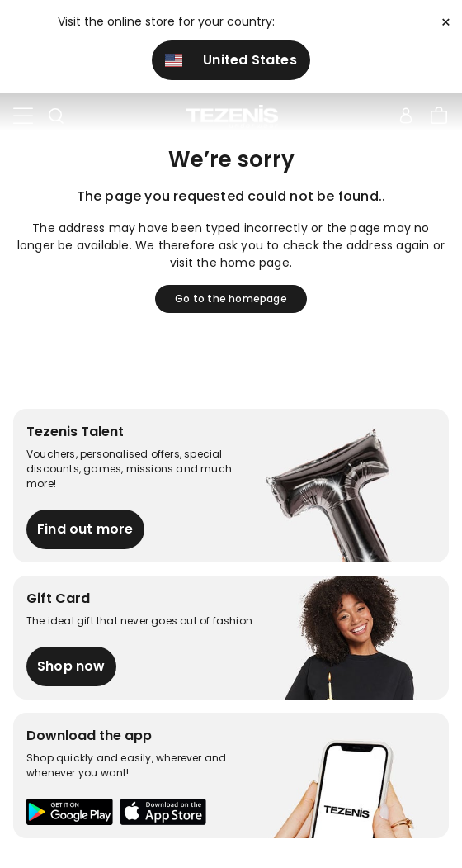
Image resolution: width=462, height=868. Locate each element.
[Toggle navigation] (23, 116)
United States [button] (231, 60)
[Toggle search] (56, 116)
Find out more (85, 529)
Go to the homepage (231, 299)
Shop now (71, 666)
